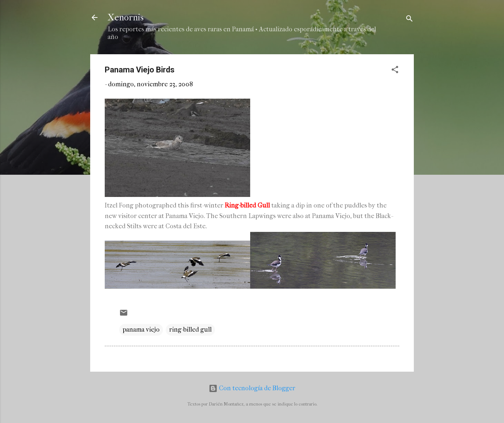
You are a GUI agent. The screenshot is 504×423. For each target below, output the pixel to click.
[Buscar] (409, 20)
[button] (395, 71)
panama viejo (141, 330)
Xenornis (126, 17)
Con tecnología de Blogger (252, 388)
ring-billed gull (190, 330)
